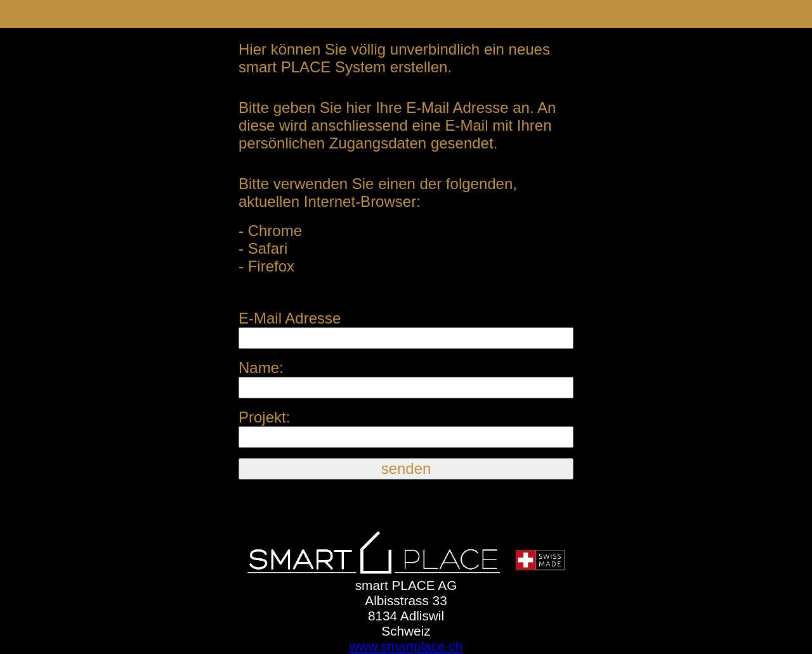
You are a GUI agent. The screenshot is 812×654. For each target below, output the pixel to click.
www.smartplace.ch (406, 646)
